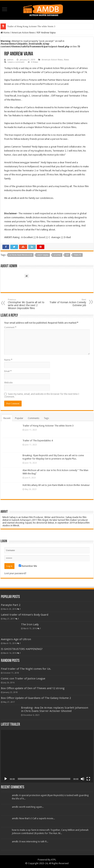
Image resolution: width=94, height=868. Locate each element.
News (67, 60)
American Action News (23, 33)
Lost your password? (15, 573)
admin (10, 60)
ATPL (54, 860)
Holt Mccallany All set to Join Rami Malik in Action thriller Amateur (56, 485)
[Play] (6, 779)
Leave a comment (16, 62)
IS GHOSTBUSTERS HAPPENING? (22, 649)
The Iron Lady (30, 624)
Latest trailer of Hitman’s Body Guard (25, 615)
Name (8, 360)
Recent (7, 418)
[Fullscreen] (88, 779)
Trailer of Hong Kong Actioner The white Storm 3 (31, 26)
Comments (34, 418)
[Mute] (82, 779)
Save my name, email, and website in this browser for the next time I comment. (42, 395)
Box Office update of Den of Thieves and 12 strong (33, 688)
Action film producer (21, 255)
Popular (19, 418)
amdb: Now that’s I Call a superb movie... (33, 818)
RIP (67, 255)
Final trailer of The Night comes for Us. (26, 669)
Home (5, 33)
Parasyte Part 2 (11, 605)
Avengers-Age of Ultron (16, 639)
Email (8, 371)
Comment (10, 327)
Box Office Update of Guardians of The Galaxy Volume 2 (36, 698)
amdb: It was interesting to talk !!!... (30, 841)
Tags (46, 418)
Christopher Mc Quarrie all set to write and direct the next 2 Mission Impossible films (27, 304)
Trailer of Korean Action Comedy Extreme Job (67, 303)
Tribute (78, 255)
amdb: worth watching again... (28, 807)
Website (8, 383)
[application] (47, 756)
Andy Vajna (43, 255)
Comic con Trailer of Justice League (23, 679)
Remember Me (28, 566)
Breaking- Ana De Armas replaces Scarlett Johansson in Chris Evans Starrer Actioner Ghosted (55, 709)
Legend (57, 255)
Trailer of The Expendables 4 (38, 441)
